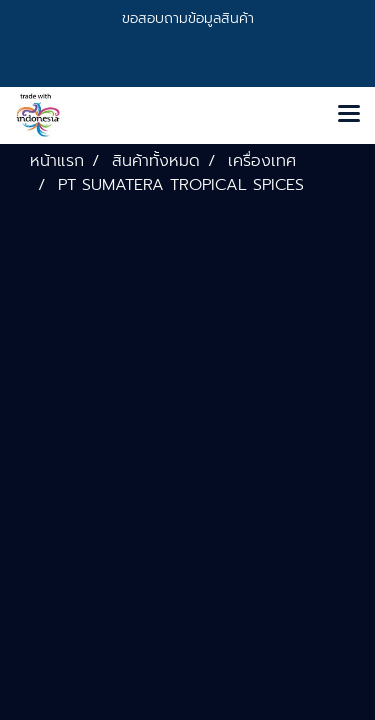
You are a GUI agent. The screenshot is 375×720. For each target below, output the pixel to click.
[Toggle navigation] (349, 115)
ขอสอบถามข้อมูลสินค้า (188, 18)
